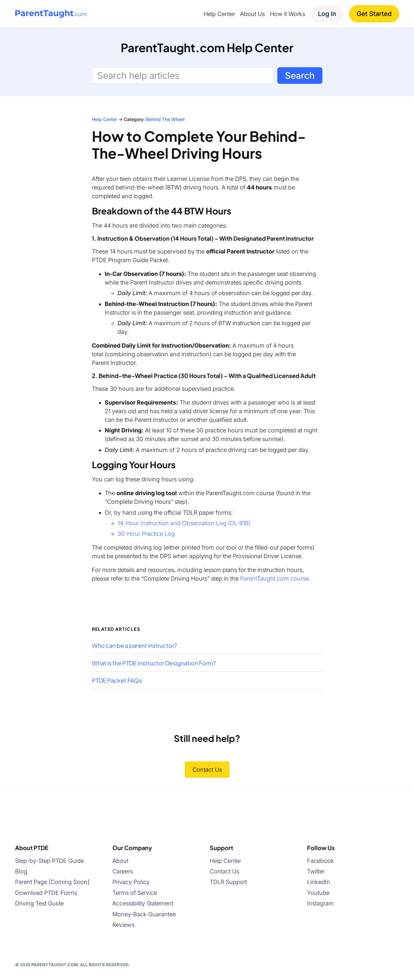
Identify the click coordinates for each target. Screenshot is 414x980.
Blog (21, 871)
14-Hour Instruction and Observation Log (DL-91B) (184, 523)
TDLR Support (228, 882)
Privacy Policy (131, 882)
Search (300, 76)
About (120, 861)
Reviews (123, 925)
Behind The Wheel (165, 119)
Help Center (105, 119)
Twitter (316, 871)
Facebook (321, 861)
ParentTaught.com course (274, 578)
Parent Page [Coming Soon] (52, 882)
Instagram (320, 904)
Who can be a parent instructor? (134, 646)
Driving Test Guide (39, 904)
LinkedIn (319, 882)
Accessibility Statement (143, 904)
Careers (123, 871)
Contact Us (207, 770)
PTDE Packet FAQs (117, 680)
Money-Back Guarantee (144, 914)
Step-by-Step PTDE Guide (49, 861)
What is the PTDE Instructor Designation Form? (154, 663)
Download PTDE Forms (46, 893)
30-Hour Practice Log (146, 534)
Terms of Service (135, 893)
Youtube (318, 893)
